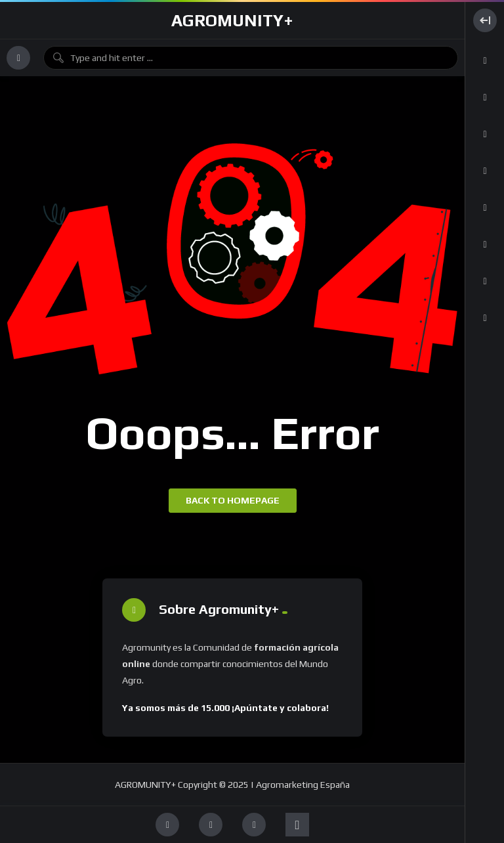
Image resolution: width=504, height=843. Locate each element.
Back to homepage (233, 500)
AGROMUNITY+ (232, 20)
